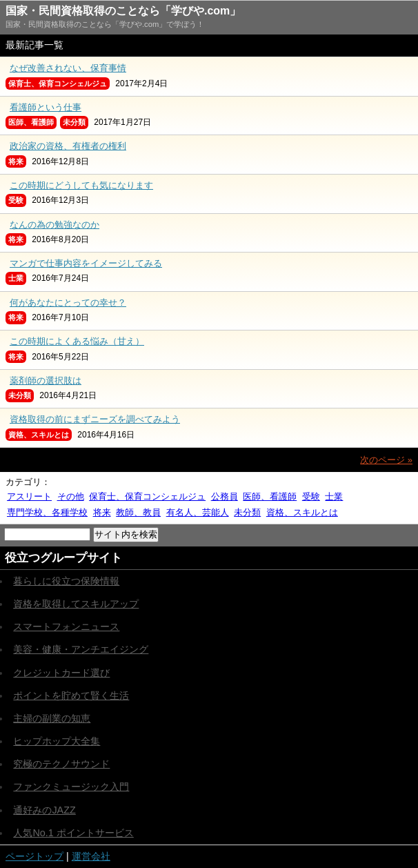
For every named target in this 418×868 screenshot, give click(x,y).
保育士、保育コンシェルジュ (147, 496)
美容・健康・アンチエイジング (81, 649)
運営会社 (91, 856)
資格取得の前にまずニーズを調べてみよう (95, 419)
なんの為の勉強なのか (54, 225)
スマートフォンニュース (66, 627)
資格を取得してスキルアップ (76, 604)
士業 (334, 496)
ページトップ (34, 856)
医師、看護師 (270, 496)
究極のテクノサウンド (61, 764)
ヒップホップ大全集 (57, 741)
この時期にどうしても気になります (81, 185)
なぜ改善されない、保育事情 (68, 68)
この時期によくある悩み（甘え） (77, 341)
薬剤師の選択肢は (46, 381)
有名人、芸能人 (198, 512)
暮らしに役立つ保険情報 (66, 581)
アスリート (29, 496)
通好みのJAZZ (44, 810)
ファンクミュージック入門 (71, 787)
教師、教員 (138, 512)
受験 (311, 496)
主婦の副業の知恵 (52, 718)
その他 (71, 496)
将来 (102, 512)
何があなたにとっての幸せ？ (68, 303)
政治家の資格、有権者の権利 (68, 146)
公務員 (225, 496)
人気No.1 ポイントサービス (73, 833)
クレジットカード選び (61, 673)
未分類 (247, 512)
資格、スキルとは (302, 512)
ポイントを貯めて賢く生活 (71, 696)
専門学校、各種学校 (47, 512)
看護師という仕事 (46, 107)
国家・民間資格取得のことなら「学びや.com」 (123, 11)
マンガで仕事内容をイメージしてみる (86, 263)
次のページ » (386, 460)
